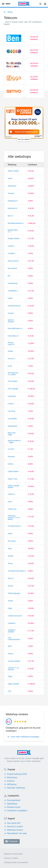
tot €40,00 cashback (34, 91)
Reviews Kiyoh (14, 807)
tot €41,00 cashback (34, 38)
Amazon (11, 781)
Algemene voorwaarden (13, 854)
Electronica (12, 777)
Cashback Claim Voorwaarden (16, 862)
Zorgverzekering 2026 (17, 774)
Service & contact (15, 827)
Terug (10, 12)
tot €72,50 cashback (34, 51)
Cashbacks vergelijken (17, 811)
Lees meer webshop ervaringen (25, 737)
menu (6, 4)
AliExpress (12, 784)
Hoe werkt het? (14, 823)
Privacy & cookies (11, 858)
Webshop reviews (15, 830)
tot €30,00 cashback (34, 65)
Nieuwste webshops (16, 788)
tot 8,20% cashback (34, 78)
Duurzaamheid (14, 800)
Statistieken (12, 804)
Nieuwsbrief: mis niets (17, 833)
